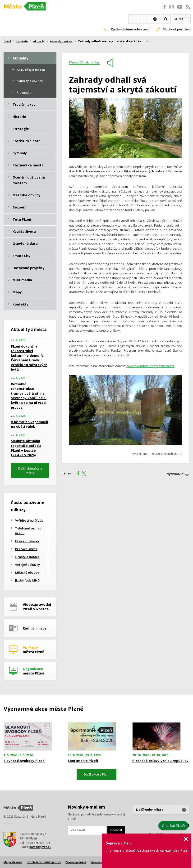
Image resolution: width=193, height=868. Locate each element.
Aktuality (39, 41)
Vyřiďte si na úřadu (29, 520)
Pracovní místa (26, 549)
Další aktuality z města (30, 471)
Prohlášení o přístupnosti (44, 862)
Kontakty (144, 19)
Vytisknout (175, 474)
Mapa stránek (13, 862)
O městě (22, 41)
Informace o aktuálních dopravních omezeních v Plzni (147, 850)
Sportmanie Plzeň (83, 761)
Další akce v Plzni (96, 774)
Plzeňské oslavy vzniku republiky (160, 761)
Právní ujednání (76, 862)
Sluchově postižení (177, 29)
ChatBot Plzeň (173, 826)
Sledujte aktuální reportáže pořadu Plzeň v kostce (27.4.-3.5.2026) (26, 448)
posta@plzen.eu (40, 847)
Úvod (7, 41)
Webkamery (133, 19)
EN (155, 19)
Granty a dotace (27, 557)
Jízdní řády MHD (27, 580)
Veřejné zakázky (28, 565)
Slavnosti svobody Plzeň (24, 761)
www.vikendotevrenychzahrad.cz (150, 366)
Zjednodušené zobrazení (130, 29)
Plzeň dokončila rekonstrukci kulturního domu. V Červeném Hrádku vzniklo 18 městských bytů (29, 358)
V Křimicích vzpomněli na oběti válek (29, 424)
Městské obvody (27, 572)
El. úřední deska (27, 541)
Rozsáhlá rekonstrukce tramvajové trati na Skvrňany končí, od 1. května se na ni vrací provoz (29, 396)
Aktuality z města (61, 41)
